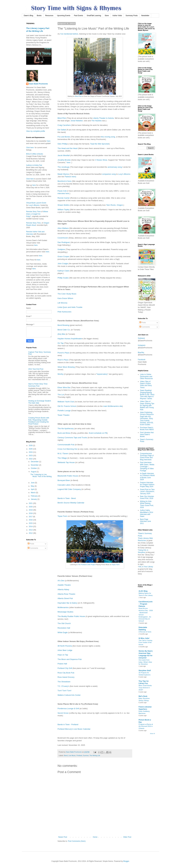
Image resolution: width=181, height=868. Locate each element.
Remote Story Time (33, 212)
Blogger (126, 861)
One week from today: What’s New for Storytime (145, 662)
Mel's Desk (143, 696)
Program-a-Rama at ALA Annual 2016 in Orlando (146, 726)
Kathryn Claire (63, 271)
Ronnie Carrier (64, 198)
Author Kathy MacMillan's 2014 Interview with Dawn (146, 513)
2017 (31, 517)
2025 (31, 449)
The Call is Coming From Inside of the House (145, 643)
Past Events (78, 16)
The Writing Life (95, 755)
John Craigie (63, 264)
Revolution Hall (64, 628)
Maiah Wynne (63, 174)
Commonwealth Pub (66, 445)
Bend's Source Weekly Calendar (71, 503)
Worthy (61, 374)
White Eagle (63, 632)
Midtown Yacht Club (66, 402)
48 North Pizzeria (65, 646)
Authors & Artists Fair (34, 165)
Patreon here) (70, 177)
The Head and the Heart (68, 148)
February (34, 496)
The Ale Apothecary (66, 428)
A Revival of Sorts (145, 632)
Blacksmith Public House (68, 476)
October (34, 468)
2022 (31, 459)
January (34, 499)
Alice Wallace (63, 228)
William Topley (63, 210)
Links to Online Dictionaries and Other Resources (146, 376)
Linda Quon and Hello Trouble (70, 307)
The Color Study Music (67, 294)
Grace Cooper (63, 256)
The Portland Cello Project (87, 565)
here (69, 162)
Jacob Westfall (64, 155)
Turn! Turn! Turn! (64, 691)
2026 (31, 446)
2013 (31, 530)
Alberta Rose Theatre (66, 594)
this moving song (108, 137)
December (35, 462)
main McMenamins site (113, 406)
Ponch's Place (63, 353)
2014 (31, 527)
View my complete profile (36, 131)
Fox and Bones (64, 137)
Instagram (142, 345)
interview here (63, 193)
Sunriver (86, 755)
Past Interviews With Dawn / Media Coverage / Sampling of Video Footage (147, 467)
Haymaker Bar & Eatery (67, 603)
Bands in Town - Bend (67, 498)
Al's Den (61, 581)
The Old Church (64, 623)
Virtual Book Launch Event (36, 203)
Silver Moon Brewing (66, 367)
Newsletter (145, 16)
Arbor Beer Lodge (65, 650)
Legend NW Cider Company (69, 489)
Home (95, 837)
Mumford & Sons (64, 181)
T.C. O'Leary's (63, 686)
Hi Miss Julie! (144, 638)
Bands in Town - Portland (68, 724)
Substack (141, 338)
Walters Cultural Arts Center (69, 695)
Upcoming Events (64, 16)
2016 (31, 520)
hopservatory (102, 374)
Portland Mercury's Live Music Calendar (74, 729)
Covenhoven (63, 238)
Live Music (72, 755)
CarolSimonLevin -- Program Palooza (146, 604)
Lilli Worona (62, 303)
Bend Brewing (63, 325)
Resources (49, 16)
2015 (31, 523)
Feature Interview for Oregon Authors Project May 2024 (147, 485)
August (34, 472)
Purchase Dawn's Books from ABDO (147, 429)
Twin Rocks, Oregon (115, 205)
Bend (66, 755)
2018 (31, 513)
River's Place (63, 360)
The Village (62, 458)
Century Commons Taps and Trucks (72, 438)
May (33, 486)
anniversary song (115, 167)
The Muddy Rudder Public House (71, 616)
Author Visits (117, 16)
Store (107, 16)
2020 (31, 507)
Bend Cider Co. (64, 330)
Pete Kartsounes (65, 312)
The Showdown (64, 682)
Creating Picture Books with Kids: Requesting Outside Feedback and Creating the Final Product (39, 421)
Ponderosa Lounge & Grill (68, 708)
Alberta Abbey (63, 589)
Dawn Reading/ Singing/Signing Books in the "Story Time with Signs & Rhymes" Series (147, 394)
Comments (33, 548)
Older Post (127, 837)
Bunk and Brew (64, 433)
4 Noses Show (101, 160)
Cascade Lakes (64, 485)
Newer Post (63, 837)
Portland (79, 755)
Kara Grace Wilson (65, 298)
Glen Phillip (62, 144)
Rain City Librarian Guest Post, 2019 (147, 497)
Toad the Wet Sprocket (100, 144)
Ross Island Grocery (66, 677)
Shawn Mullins (64, 205)
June (33, 483)
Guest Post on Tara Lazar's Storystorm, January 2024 (147, 492)
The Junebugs (63, 167)
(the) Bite (61, 334)
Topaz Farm (63, 516)
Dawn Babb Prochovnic (38, 84)
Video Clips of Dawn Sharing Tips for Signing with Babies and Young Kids (147, 406)
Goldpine (61, 249)
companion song (109, 174)
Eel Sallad (62, 130)
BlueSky (141, 353)
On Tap (61, 343)
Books (39, 16)
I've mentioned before (69, 34)
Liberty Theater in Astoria (103, 118)
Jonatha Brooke (64, 160)
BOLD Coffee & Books (35, 154)
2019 (31, 510)
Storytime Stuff (145, 671)
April (33, 489)
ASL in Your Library (146, 567)
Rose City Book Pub (66, 673)
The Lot (61, 395)
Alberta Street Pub (65, 598)
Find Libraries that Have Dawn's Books (147, 435)
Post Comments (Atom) (77, 841)
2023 (31, 456)
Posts (31, 544)
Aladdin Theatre (64, 585)
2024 (31, 452)
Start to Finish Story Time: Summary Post (38, 385)
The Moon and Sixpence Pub (70, 659)
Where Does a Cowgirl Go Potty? (37, 214)
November (35, 465)
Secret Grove (63, 713)
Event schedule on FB (98, 433)
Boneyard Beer (64, 480)
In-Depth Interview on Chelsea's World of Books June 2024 (147, 477)
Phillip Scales (63, 278)
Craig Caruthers (64, 125)
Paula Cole (62, 191)
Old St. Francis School (67, 406)
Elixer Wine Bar (64, 387)
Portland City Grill (65, 668)
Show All (152, 734)
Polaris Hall (62, 664)
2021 (31, 503)
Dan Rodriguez (64, 242)
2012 (31, 533)
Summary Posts (132, 16)
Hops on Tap (63, 655)
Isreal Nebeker (77, 121)
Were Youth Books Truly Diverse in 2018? (145, 688)
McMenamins (63, 607)
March (33, 493)
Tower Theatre (63, 415)
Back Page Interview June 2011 (145, 521)
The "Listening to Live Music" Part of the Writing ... (41, 477)
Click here (30, 148)
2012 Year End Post (36, 369)
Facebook (142, 360)
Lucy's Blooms (124, 174)
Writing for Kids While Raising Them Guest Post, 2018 (147, 504)
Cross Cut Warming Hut (67, 449)
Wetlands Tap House (66, 462)
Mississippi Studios (65, 612)
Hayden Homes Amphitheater (70, 339)
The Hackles (97, 121)
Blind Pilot (78, 96)
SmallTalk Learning (94, 16)
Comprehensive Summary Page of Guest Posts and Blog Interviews (147, 457)
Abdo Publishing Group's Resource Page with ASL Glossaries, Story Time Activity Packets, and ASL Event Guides (147, 419)
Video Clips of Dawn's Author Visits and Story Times (146, 385)
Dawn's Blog (28, 16)
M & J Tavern (63, 454)
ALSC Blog (143, 591)
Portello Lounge (64, 411)
